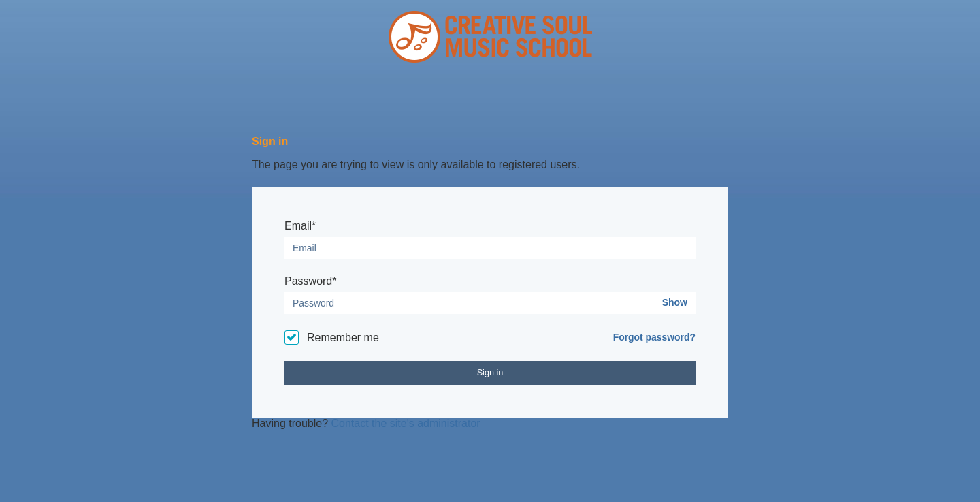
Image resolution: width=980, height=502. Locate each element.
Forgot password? (654, 337)
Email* (300, 226)
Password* (310, 281)
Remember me (343, 338)
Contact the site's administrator (406, 423)
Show (675, 302)
